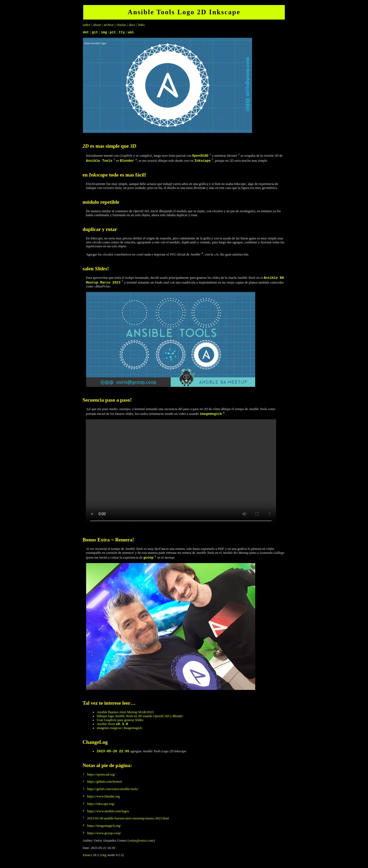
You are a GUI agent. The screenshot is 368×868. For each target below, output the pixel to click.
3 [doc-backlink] (114, 160)
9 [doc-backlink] (155, 558)
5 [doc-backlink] (213, 160)
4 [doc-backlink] (136, 160)
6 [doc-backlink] (202, 254)
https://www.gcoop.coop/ (104, 836)
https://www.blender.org (103, 800)
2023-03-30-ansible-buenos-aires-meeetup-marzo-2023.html (128, 821)
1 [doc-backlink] (210, 155)
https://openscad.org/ (101, 778)
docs (132, 25)
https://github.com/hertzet (105, 785)
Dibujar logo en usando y (140, 718)
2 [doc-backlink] (239, 155)
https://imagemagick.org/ (104, 829)
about (97, 25)
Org (104, 858)
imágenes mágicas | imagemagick (119, 730)
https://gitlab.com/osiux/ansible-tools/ (113, 792)
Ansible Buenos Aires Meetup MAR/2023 (125, 714)
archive (109, 25)
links (141, 25)
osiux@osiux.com (141, 844)
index (87, 25)
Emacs (87, 858)
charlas (121, 25)
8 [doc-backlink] (224, 414)
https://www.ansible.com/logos (108, 814)
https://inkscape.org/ (101, 807)
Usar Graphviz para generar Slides (120, 722)
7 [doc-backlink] (122, 283)
